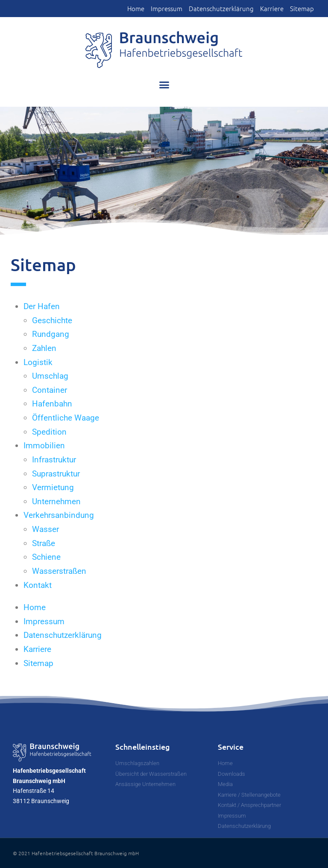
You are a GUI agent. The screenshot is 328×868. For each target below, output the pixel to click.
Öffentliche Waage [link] (66, 418)
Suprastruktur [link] (56, 474)
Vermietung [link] (53, 487)
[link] (164, 50)
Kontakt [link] (38, 585)
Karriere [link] (272, 9)
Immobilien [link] (44, 446)
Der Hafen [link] (42, 306)
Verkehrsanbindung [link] (59, 515)
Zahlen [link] (44, 348)
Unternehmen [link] (56, 501)
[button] (164, 85)
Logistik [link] (38, 362)
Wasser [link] (45, 529)
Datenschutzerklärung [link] (221, 9)
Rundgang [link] (51, 334)
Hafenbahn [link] (52, 404)
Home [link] (136, 9)
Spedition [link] (49, 432)
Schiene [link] (46, 557)
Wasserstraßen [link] (59, 571)
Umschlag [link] (50, 376)
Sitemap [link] (302, 9)
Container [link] (50, 390)
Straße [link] (44, 543)
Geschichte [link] (52, 320)
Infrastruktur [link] (54, 460)
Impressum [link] (167, 9)
